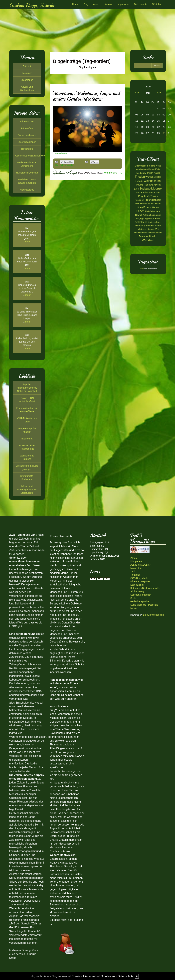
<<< (137, 93)
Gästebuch (158, 4)
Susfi (133, 598)
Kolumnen (27, 73)
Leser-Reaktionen (27, 142)
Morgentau (136, 568)
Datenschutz (141, 4)
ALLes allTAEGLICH (141, 565)
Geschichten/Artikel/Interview (30, 156)
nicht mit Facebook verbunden (57, 162)
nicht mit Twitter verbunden (87, 162)
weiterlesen (61, 153)
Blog (86, 4)
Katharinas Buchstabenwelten (146, 588)
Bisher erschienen (27, 135)
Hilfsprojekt (27, 149)
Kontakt (108, 4)
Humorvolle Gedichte (27, 173)
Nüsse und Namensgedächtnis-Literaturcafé (27, 489)
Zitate (142, 269)
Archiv (96, 4)
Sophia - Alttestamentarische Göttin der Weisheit (27, 388)
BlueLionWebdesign (153, 615)
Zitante (134, 558)
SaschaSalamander (141, 595)
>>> (159, 93)
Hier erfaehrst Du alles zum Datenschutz (108, 976)
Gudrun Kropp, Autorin (32, 5)
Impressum (123, 4)
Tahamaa (135, 575)
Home (75, 4)
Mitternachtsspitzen (140, 581)
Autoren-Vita (27, 128)
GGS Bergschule (139, 578)
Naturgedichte (27, 190)
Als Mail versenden (64, 165)
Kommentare (110, 173)
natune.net (27, 439)
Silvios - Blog (137, 591)
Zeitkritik (27, 66)
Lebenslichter (137, 585)
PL (120, 173)
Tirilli (133, 571)
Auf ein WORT (27, 121)
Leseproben (27, 80)
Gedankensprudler (140, 601)
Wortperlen (136, 561)
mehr (28, 242)
